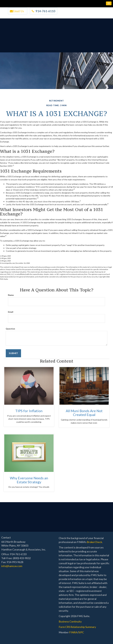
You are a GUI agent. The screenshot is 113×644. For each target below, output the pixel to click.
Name (11, 295)
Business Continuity (70, 621)
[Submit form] (13, 353)
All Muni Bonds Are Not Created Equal (84, 413)
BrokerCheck (94, 542)
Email (11, 312)
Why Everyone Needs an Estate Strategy (29, 480)
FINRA (73, 632)
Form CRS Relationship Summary (77, 627)
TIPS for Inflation (29, 411)
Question (10, 329)
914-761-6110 (44, 11)
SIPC (81, 632)
